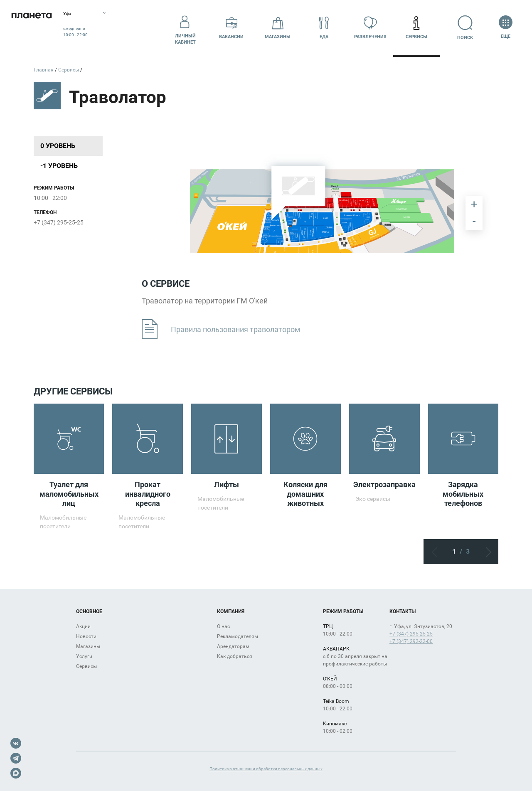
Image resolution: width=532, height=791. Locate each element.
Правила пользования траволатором (221, 330)
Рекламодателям (238, 636)
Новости (86, 636)
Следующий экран (486, 552)
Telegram (16, 758)
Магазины (278, 28)
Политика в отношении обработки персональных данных (266, 769)
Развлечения (370, 28)
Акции (83, 626)
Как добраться (235, 656)
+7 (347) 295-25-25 (59, 222)
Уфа (89, 15)
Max (16, 773)
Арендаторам (233, 646)
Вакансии (231, 28)
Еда (324, 28)
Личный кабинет (185, 28)
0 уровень (58, 146)
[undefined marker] (250, 182)
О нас (223, 626)
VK (16, 743)
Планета (42, 28)
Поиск (463, 28)
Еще (506, 28)
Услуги (84, 656)
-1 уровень (59, 166)
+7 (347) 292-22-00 (411, 641)
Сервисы (416, 28)
